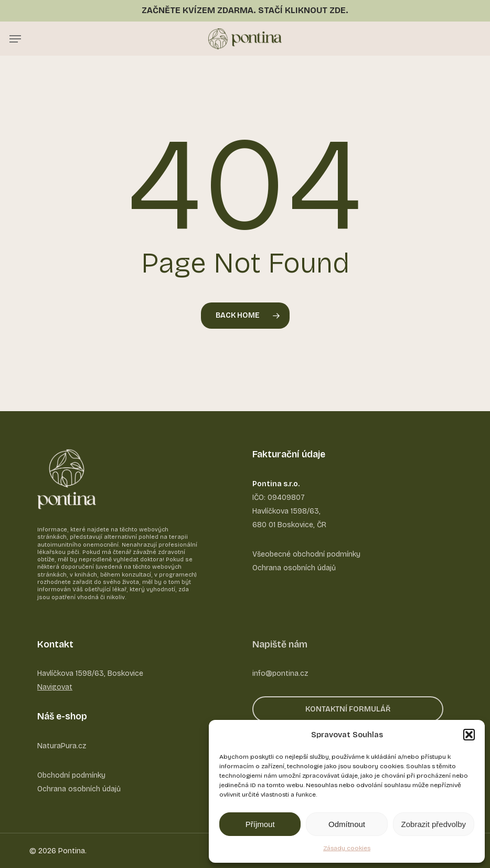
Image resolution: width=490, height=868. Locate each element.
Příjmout (260, 824)
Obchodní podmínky (71, 775)
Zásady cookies (347, 848)
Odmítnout (347, 824)
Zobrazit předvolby (434, 824)
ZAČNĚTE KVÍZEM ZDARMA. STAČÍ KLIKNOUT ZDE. (245, 10)
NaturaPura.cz (62, 746)
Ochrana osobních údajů (79, 789)
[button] (469, 735)
